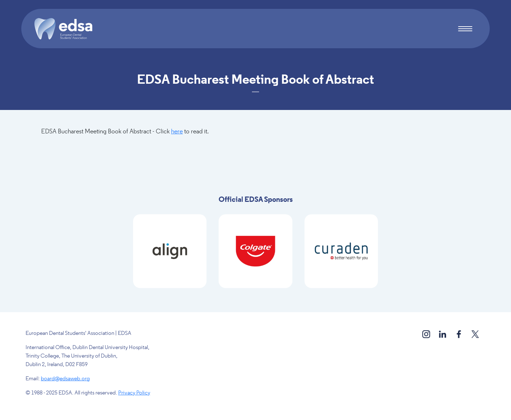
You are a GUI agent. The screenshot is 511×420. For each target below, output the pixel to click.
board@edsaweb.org (65, 379)
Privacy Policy (134, 393)
